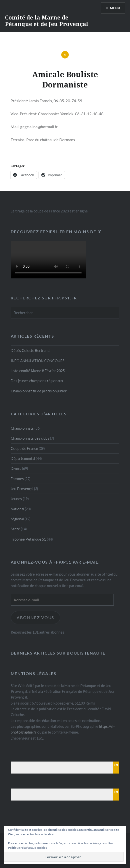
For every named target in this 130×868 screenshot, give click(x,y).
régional (17, 519)
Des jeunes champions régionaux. (37, 381)
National (17, 509)
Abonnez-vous (35, 617)
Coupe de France (24, 448)
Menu (115, 8)
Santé (15, 529)
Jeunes (16, 499)
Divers (16, 468)
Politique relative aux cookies (27, 848)
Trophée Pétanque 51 (28, 539)
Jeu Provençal (22, 489)
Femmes (17, 479)
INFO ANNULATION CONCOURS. (38, 361)
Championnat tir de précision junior (39, 391)
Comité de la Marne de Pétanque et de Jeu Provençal (47, 20)
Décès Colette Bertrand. (30, 351)
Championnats (22, 428)
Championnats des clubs (30, 438)
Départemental (23, 458)
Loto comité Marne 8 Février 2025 (38, 371)
